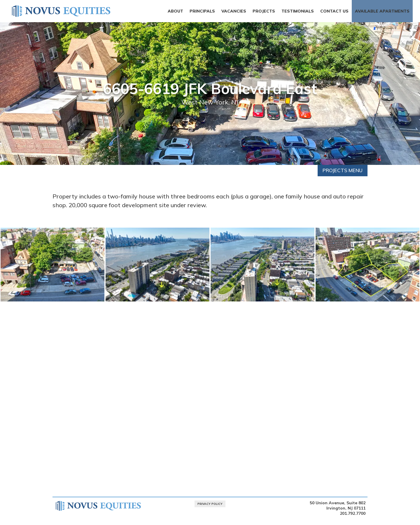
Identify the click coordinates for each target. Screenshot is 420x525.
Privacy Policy (210, 504)
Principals (202, 11)
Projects (264, 11)
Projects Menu (343, 170)
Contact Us (334, 11)
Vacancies (234, 11)
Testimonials (298, 11)
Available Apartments (382, 11)
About (175, 11)
